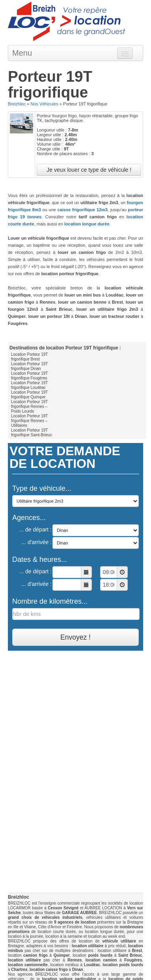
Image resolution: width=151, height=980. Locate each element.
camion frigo (35, 955)
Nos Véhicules (44, 104)
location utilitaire (88, 946)
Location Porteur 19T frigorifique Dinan (29, 366)
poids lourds (100, 955)
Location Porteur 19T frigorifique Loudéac (29, 385)
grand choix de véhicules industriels (45, 917)
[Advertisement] (75, 730)
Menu (22, 53)
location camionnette (28, 965)
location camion (101, 960)
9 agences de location (75, 922)
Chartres (19, 970)
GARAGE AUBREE (79, 913)
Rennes (75, 960)
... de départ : (36, 529)
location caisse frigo (49, 970)
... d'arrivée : (36, 542)
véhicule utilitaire (119, 941)
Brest (137, 951)
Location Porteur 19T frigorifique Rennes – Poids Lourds (29, 406)
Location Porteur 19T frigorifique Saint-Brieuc (32, 433)
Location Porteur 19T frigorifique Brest (29, 357)
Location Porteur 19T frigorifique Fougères (29, 376)
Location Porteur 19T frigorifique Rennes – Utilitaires (29, 421)
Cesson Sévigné (63, 908)
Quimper (62, 955)
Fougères (133, 960)
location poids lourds (123, 965)
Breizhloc (17, 104)
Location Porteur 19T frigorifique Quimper (29, 395)
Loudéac (92, 965)
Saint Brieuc (130, 955)
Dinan (78, 970)
